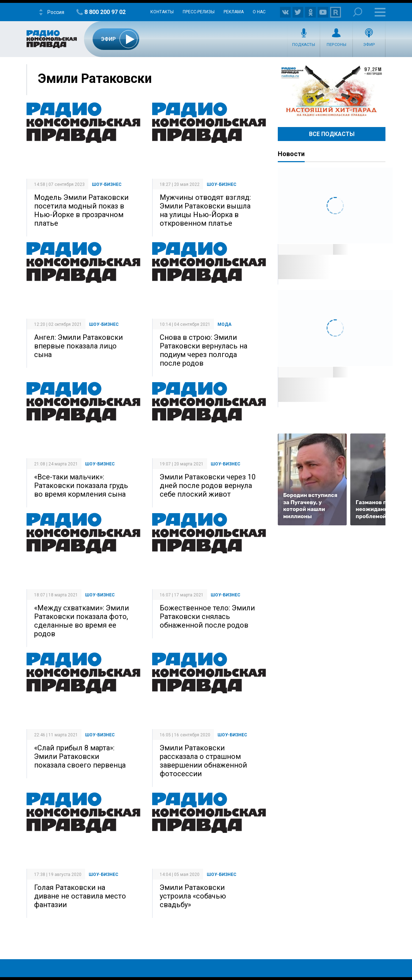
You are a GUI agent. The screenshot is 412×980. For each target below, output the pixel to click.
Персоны (336, 45)
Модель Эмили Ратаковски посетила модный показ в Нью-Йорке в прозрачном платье (81, 210)
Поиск (358, 12)
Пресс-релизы (199, 12)
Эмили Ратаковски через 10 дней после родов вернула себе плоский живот (208, 486)
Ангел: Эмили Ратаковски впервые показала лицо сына (78, 346)
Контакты (162, 12)
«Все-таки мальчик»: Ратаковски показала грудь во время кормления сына (81, 486)
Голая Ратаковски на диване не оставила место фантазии (80, 896)
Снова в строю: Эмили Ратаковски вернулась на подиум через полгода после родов (203, 350)
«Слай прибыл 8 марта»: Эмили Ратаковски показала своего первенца (80, 756)
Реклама (234, 12)
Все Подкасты (332, 134)
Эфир (369, 45)
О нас (259, 12)
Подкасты (304, 45)
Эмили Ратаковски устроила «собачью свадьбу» (193, 896)
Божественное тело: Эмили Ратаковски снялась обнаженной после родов (207, 616)
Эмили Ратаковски (95, 79)
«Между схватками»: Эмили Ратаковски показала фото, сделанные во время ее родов (81, 621)
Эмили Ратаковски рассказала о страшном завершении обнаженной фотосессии (203, 761)
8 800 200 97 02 (105, 12)
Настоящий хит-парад (332, 91)
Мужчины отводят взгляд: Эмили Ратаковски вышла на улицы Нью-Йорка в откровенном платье (205, 210)
